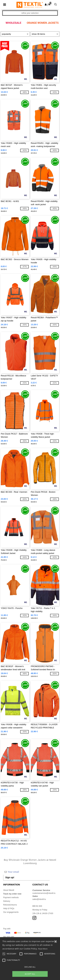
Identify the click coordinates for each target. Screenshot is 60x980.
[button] (46, 4)
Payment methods (11, 897)
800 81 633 (37, 906)
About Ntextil (9, 890)
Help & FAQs (9, 908)
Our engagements (11, 912)
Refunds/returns (10, 905)
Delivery (7, 901)
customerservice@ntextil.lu (44, 893)
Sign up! (10, 877)
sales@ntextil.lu (39, 899)
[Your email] (26, 872)
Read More (43, 949)
